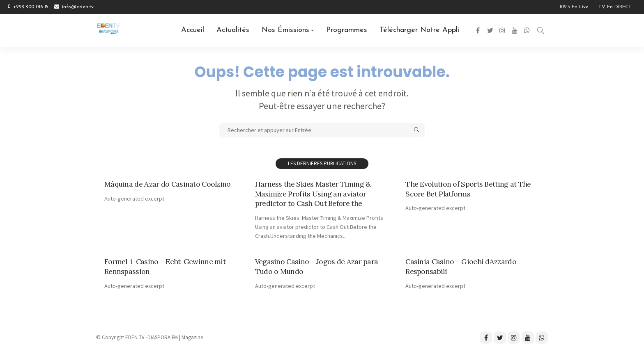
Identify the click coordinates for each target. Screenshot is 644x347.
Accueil (193, 30)
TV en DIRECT (615, 7)
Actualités (233, 30)
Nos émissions (285, 30)
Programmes (347, 30)
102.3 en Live (574, 7)
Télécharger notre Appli (419, 30)
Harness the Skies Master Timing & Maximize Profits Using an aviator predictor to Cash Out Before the (312, 194)
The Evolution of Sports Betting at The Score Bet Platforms (468, 189)
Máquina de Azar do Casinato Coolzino (168, 184)
